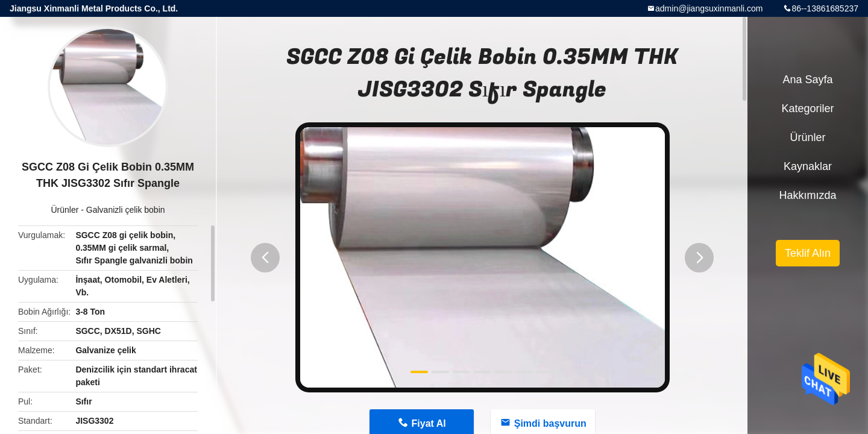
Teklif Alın (808, 253)
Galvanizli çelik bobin (126, 210)
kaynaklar (808, 166)
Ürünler (64, 210)
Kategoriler (807, 108)
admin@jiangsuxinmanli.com (709, 8)
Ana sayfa (807, 80)
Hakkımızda (807, 195)
